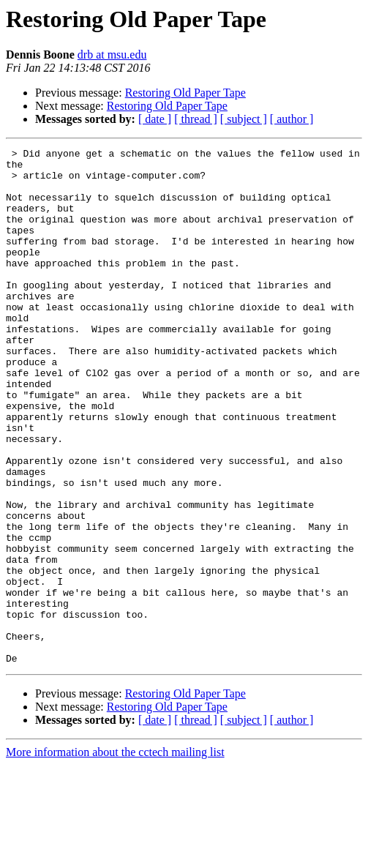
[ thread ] (196, 119)
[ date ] (155, 119)
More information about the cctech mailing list (115, 855)
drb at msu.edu (112, 55)
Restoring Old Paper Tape (185, 93)
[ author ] (292, 119)
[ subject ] (244, 119)
